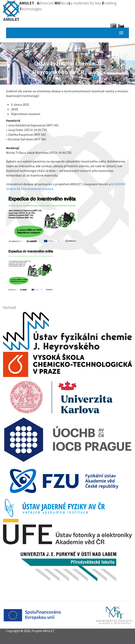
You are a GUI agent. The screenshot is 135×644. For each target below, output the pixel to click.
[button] (67, 219)
